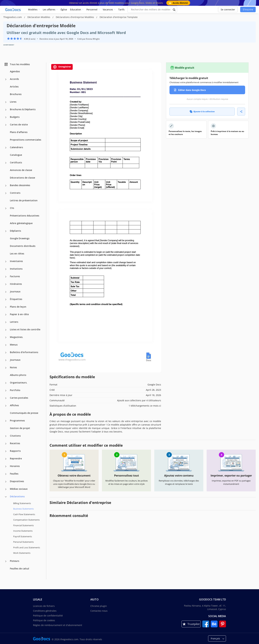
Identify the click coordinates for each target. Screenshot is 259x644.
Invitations (16, 269)
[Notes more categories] (6, 368)
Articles (14, 87)
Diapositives (17, 481)
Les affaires (49, 9)
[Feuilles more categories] (6, 474)
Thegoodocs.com (13, 17)
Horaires (15, 466)
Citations (15, 436)
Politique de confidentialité (48, 616)
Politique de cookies (44, 620)
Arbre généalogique (21, 223)
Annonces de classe (21, 170)
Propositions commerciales (26, 140)
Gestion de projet (20, 428)
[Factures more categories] (6, 277)
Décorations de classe (22, 178)
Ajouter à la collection (202, 111)
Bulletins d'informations (24, 352)
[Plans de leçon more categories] (6, 307)
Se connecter (228, 9)
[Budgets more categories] (6, 117)
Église (64, 9)
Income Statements (23, 531)
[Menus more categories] (6, 345)
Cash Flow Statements (24, 514)
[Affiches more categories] (6, 406)
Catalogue (16, 155)
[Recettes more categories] (6, 444)
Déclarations (17, 496)
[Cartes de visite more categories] (6, 125)
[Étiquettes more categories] (6, 299)
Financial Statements (23, 525)
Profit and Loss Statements (27, 547)
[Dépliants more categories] (6, 231)
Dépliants (15, 231)
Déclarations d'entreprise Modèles (75, 17)
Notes (13, 367)
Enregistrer (62, 67)
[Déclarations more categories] (6, 497)
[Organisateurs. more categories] (6, 383)
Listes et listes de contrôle (25, 329)
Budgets (15, 117)
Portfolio (15, 390)
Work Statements (22, 553)
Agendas (15, 71)
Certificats (16, 162)
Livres (13, 102)
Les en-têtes (17, 254)
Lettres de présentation (24, 200)
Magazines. (17, 337)
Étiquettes (16, 299)
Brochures (16, 94)
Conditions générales (45, 611)
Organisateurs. (19, 383)
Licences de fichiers (44, 606)
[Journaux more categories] (6, 292)
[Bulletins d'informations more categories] (6, 353)
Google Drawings (20, 238)
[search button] (174, 10)
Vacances (108, 9)
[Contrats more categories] (6, 193)
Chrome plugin (99, 606)
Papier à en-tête (19, 314)
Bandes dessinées (20, 185)
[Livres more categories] (6, 102)
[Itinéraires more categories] (6, 284)
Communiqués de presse (24, 413)
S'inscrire (248, 9)
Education (76, 9)
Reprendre (16, 458)
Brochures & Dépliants (23, 109)
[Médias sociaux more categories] (6, 489)
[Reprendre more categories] (6, 459)
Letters (14, 322)
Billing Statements (22, 503)
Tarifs (121, 9)
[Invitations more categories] (6, 269)
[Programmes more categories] (6, 421)
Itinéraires (16, 284)
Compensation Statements (26, 520)
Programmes (17, 421)
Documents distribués (23, 246)
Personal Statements (23, 542)
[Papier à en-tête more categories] (6, 315)
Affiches (14, 405)
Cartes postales (19, 398)
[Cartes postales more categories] (6, 398)
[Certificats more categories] (6, 163)
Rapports (15, 451)
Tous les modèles (17, 64)
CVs (12, 208)
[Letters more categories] (6, 322)
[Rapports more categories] (6, 451)
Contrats (15, 193)
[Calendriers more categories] (6, 148)
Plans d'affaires (19, 132)
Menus (14, 345)
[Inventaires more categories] (6, 262)
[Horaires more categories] (6, 466)
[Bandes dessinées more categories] (6, 186)
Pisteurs (15, 561)
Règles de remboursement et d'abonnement (58, 625)
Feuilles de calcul (19, 569)
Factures (15, 276)
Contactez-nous (99, 611)
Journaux (15, 291)
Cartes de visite (19, 124)
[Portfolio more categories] (6, 391)
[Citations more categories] (6, 436)
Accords (14, 79)
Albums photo (18, 375)
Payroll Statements (23, 536)
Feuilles (14, 474)
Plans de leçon (18, 307)
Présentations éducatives (25, 216)
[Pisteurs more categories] (6, 561)
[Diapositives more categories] (6, 482)
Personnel (92, 9)
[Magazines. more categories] (6, 337)
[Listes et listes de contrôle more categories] (6, 330)
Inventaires (16, 261)
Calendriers (16, 147)
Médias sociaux (19, 489)
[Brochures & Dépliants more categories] (6, 110)
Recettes (15, 443)
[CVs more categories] (6, 208)
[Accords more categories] (6, 79)
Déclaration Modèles (39, 17)
